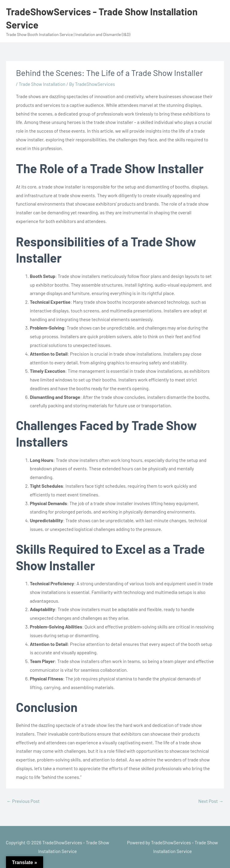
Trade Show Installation (42, 84)
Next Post (211, 801)
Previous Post (23, 801)
